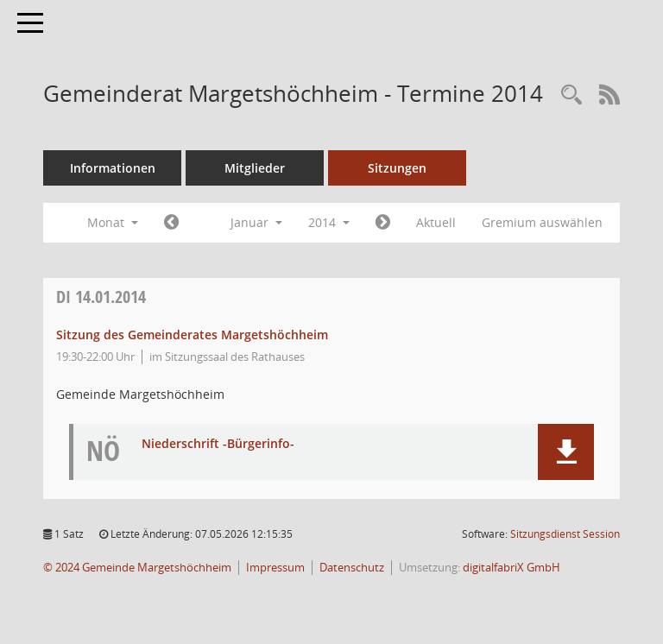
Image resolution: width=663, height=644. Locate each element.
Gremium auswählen (542, 222)
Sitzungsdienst (565, 534)
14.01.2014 (101, 297)
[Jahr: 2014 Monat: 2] (383, 223)
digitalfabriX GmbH (511, 568)
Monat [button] (113, 222)
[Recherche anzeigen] (571, 95)
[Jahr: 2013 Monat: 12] (171, 223)
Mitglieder (255, 168)
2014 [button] (329, 222)
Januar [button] (256, 222)
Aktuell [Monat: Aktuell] (436, 222)
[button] (566, 452)
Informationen (113, 168)
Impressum (275, 568)
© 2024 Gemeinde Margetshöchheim (137, 568)
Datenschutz (352, 568)
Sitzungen (397, 168)
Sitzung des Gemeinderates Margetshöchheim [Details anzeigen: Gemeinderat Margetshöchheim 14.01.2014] (192, 335)
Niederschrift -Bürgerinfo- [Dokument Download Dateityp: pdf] (218, 444)
